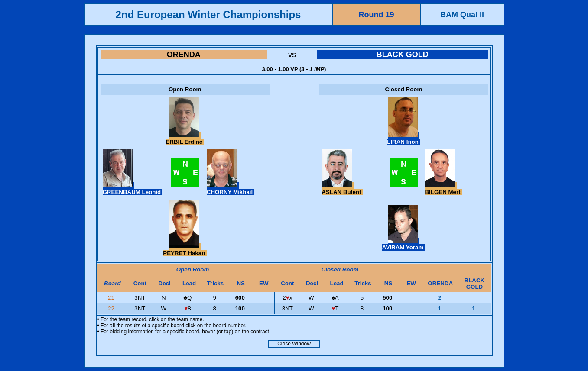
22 (112, 308)
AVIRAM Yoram (404, 244)
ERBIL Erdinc (185, 139)
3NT (140, 298)
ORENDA (184, 55)
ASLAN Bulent (342, 189)
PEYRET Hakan (185, 250)
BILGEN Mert (443, 189)
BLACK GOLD (403, 55)
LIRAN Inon (403, 139)
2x (287, 298)
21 (112, 298)
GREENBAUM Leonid (133, 189)
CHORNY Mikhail (231, 189)
